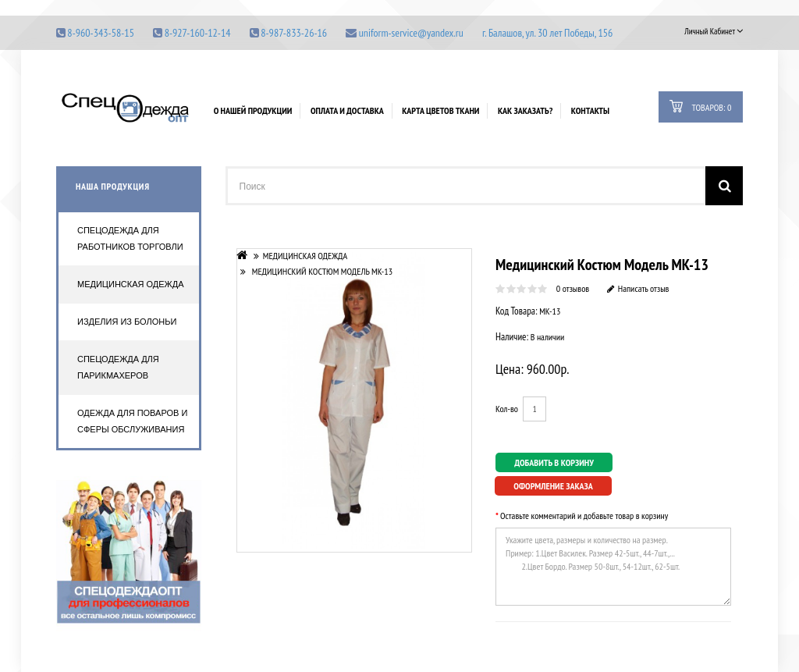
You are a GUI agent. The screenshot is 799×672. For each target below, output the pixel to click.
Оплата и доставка (347, 110)
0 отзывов (573, 288)
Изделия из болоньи (127, 322)
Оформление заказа (553, 486)
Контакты (590, 110)
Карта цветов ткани (440, 110)
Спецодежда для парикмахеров (118, 367)
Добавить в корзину (554, 462)
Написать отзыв (638, 288)
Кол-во (507, 409)
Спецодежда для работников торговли (130, 238)
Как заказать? (525, 110)
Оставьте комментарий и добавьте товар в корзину (584, 515)
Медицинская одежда (131, 284)
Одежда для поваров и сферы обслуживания (132, 421)
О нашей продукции (253, 110)
